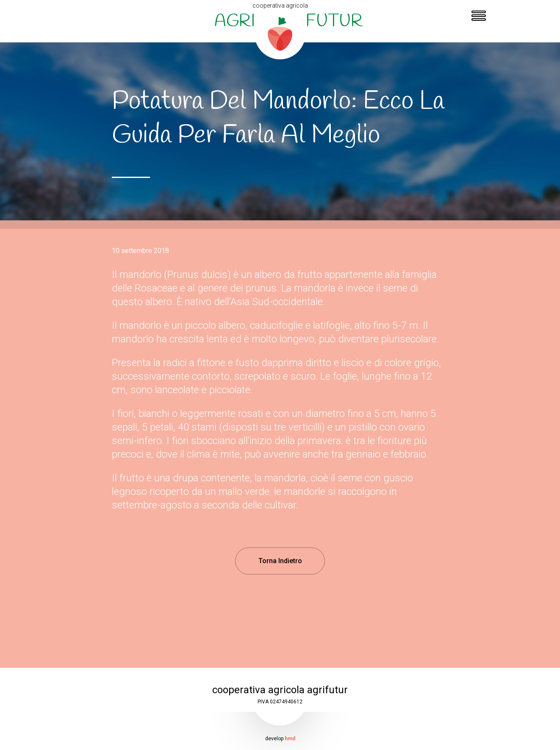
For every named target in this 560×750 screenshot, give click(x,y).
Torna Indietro (280, 561)
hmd (290, 739)
